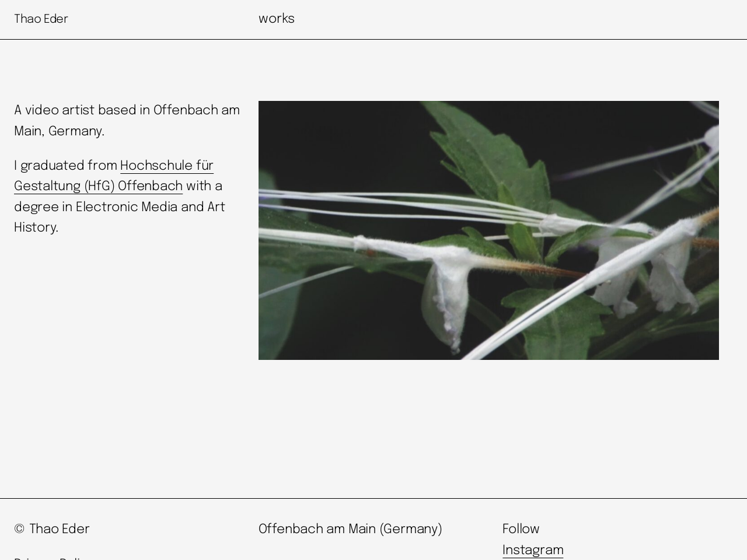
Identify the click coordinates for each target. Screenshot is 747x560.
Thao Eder (41, 20)
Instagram (533, 551)
